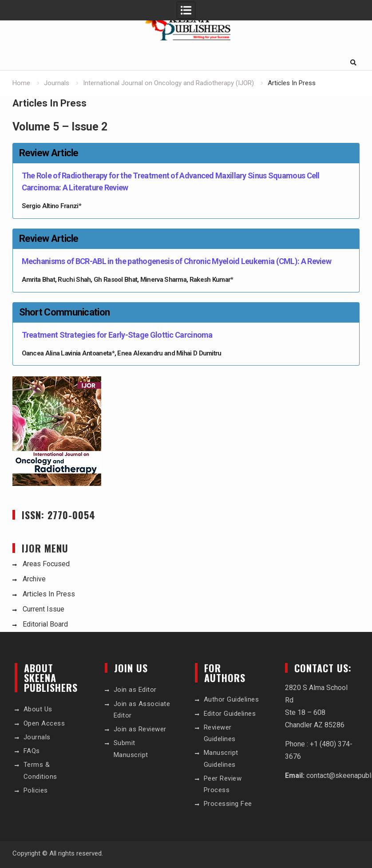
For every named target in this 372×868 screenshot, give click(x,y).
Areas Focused (46, 564)
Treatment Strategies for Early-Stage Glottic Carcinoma (117, 335)
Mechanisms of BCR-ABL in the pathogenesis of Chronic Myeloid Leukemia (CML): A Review (177, 261)
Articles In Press (49, 594)
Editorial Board (45, 624)
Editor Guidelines (230, 714)
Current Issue (44, 609)
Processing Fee (228, 804)
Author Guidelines (232, 699)
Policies (36, 790)
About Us (38, 709)
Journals (37, 737)
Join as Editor (135, 690)
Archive (34, 579)
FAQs (32, 751)
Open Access (44, 723)
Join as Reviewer (140, 729)
